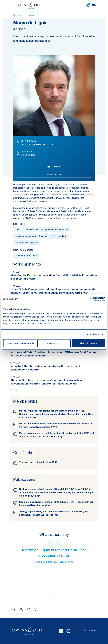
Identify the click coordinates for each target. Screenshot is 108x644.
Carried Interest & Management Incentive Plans (46, 230)
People (31, 15)
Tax (17, 230)
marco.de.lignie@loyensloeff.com (35, 145)
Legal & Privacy (88, 631)
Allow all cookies (88, 343)
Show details (93, 334)
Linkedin (54, 167)
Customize (54, 343)
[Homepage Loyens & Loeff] (29, 6)
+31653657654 (26, 142)
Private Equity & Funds (26, 256)
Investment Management (27, 243)
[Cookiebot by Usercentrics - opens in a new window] (92, 299)
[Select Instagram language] (68, 631)
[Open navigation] (94, 6)
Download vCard (54, 175)
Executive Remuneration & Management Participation (40, 236)
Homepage (18, 15)
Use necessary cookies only (20, 343)
